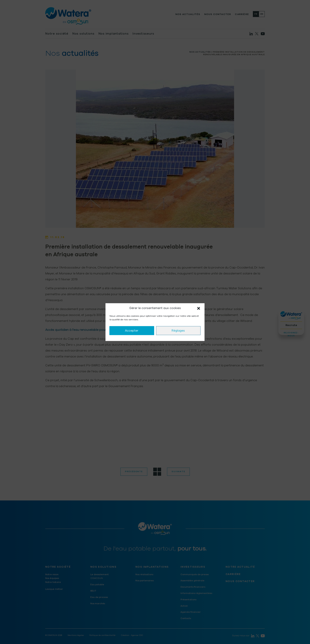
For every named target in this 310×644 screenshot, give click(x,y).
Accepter (132, 331)
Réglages (178, 331)
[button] (199, 308)
